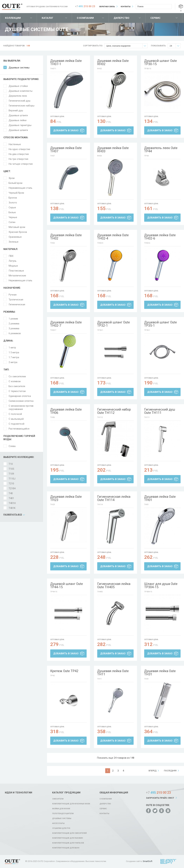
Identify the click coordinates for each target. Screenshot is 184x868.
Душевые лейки (18, 120)
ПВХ (11, 256)
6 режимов (15, 333)
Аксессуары (58, 823)
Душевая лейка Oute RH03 (113, 150)
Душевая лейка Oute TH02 (66, 237)
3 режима (14, 328)
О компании (85, 18)
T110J (12, 479)
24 (175, 46)
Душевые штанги (18, 115)
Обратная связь (107, 7)
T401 (11, 498)
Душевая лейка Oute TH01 (160, 498)
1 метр (12, 348)
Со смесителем (17, 376)
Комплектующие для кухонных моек (71, 804)
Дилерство (122, 18)
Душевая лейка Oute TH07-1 (66, 62)
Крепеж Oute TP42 (64, 671)
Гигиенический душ (19, 101)
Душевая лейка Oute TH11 (113, 673)
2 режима (14, 324)
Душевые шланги (18, 130)
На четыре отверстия (21, 164)
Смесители (58, 799)
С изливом (15, 381)
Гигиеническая (17, 304)
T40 (11, 493)
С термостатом (17, 391)
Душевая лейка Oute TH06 (66, 411)
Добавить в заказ (66, 130)
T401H (12, 503)
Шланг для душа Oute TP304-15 (161, 585)
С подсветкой (16, 424)
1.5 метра (14, 352)
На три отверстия (18, 159)
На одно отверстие (19, 149)
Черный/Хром (16, 193)
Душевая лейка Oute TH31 (160, 673)
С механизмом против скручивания (21, 407)
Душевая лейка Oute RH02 (113, 62)
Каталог (48, 18)
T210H (12, 488)
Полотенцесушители (63, 814)
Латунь (13, 261)
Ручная (13, 295)
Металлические (17, 276)
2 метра (13, 362)
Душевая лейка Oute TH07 (66, 150)
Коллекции (13, 18)
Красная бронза (18, 232)
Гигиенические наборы (22, 106)
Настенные (15, 144)
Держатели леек (18, 96)
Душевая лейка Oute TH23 (66, 498)
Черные (13, 217)
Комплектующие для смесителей (69, 833)
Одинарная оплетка (20, 396)
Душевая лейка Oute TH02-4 (113, 237)
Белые (12, 212)
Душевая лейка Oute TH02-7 (66, 324)
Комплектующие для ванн (66, 848)
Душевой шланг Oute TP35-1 (161, 324)
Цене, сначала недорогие (127, 46)
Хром (12, 178)
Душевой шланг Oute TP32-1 (114, 324)
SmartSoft (148, 861)
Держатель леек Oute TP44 (161, 150)
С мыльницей (16, 419)
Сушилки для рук (61, 828)
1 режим (13, 319)
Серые (12, 207)
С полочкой (15, 414)
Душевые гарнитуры (20, 125)
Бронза (13, 198)
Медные (13, 266)
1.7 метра (14, 357)
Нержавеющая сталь (20, 188)
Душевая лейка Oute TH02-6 (160, 237)
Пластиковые (16, 271)
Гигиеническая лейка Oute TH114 (114, 498)
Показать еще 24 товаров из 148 (116, 758)
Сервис (155, 18)
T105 (11, 469)
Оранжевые (15, 237)
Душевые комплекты (21, 91)
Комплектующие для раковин (68, 838)
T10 (11, 464)
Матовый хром (17, 227)
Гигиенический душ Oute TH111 (160, 411)
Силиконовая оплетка (21, 401)
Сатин (12, 222)
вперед (153, 771)
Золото (13, 203)
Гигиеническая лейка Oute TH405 (114, 585)
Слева (12, 446)
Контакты (126, 7)
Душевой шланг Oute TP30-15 (161, 62)
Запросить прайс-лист (160, 798)
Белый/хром (15, 183)
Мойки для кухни (61, 809)
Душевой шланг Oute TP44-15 (67, 585)
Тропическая (16, 300)
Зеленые (14, 242)
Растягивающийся (19, 429)
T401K (12, 508)
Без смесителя (17, 386)
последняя (170, 771)
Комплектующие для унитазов (68, 843)
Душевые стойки (18, 86)
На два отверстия (19, 154)
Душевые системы (19, 68)
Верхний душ (16, 111)
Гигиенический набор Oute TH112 (114, 411)
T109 (11, 474)
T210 (11, 484)
